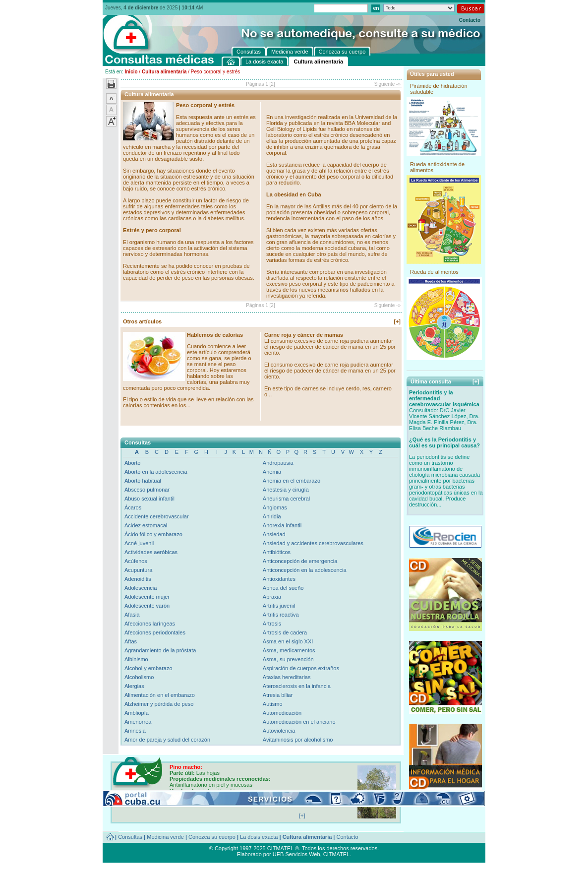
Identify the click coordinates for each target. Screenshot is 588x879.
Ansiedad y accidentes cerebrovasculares (313, 543)
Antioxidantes (279, 579)
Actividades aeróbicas (151, 552)
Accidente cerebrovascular (157, 516)
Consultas (130, 837)
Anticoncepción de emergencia (300, 561)
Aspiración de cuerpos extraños (301, 668)
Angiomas (275, 507)
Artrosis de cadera (285, 632)
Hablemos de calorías (215, 335)
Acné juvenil (139, 543)
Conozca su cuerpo (212, 837)
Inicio (131, 72)
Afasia (132, 615)
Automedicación (282, 713)
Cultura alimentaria (164, 72)
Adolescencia (141, 588)
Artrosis (272, 624)
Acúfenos (136, 561)
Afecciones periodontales (155, 632)
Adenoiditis (138, 579)
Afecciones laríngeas (150, 624)
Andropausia (278, 463)
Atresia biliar (278, 695)
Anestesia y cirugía (286, 490)
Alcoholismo (139, 677)
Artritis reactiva (281, 615)
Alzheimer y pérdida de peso (159, 704)
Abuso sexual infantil (149, 499)
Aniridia (272, 516)
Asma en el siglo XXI (288, 641)
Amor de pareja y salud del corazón (167, 740)
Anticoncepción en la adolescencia (305, 570)
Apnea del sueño (283, 588)
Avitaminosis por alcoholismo (298, 740)
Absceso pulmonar (147, 490)
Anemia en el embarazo (292, 481)
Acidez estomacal (146, 525)
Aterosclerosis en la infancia (297, 686)
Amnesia (135, 731)
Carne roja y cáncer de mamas (304, 335)
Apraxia (272, 597)
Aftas (131, 641)
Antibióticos (277, 552)
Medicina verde (165, 837)
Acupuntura (138, 570)
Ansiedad (274, 534)
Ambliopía (137, 713)
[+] (397, 321)
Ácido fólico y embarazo (153, 534)
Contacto (470, 20)
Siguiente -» (387, 84)
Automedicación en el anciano (299, 722)
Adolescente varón (147, 606)
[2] (272, 84)
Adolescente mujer (147, 597)
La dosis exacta (259, 837)
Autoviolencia (279, 731)
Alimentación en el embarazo (160, 695)
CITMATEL (337, 854)
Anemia (272, 472)
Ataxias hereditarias (287, 677)
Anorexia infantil (282, 525)
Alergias (134, 686)
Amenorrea (138, 722)
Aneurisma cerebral (286, 499)
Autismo (273, 704)
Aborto (132, 463)
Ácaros (133, 507)
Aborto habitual (143, 481)
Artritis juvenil (279, 606)
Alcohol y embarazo (148, 668)
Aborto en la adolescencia (156, 472)
